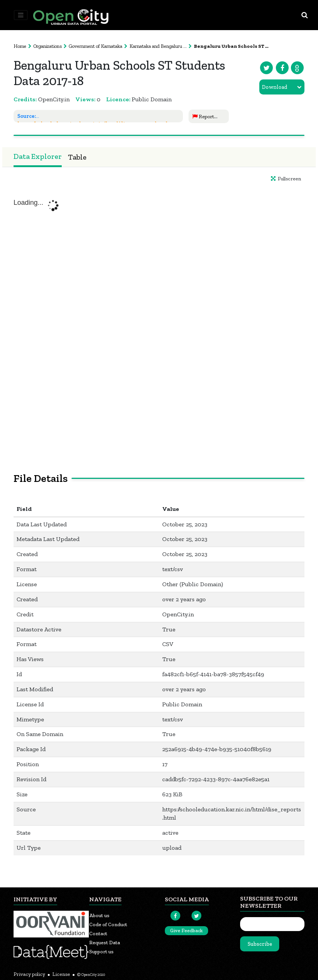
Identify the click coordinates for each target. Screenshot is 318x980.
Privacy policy (29, 974)
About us (99, 915)
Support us (101, 952)
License (61, 974)
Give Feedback (186, 930)
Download (275, 87)
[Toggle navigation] (21, 15)
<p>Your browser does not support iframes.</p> (159, 318)
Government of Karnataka (96, 46)
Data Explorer (38, 156)
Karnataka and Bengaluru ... (158, 46)
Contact (98, 934)
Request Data (105, 943)
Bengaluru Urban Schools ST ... (231, 46)
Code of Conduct (108, 924)
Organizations (48, 46)
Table (77, 157)
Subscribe (260, 944)
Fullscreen (286, 179)
